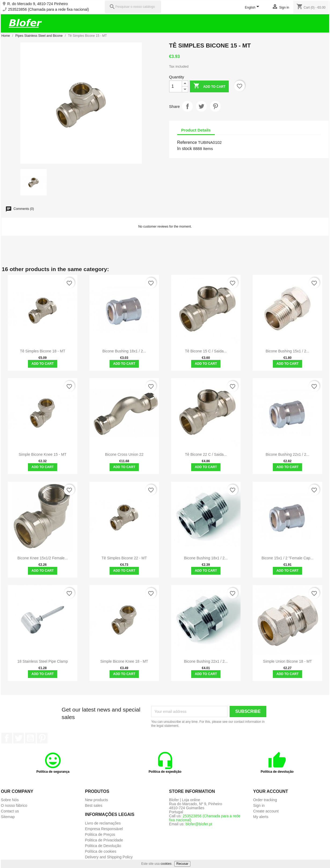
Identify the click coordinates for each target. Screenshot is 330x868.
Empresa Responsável (104, 829)
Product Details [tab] (196, 130)
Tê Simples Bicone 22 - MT (124, 558)
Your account (271, 791)
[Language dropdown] (253, 8)
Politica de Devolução (103, 846)
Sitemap (8, 817)
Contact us (10, 811)
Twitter (19, 738)
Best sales (94, 805)
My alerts (261, 817)
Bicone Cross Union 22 (124, 454)
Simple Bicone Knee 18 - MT (124, 661)
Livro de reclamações (103, 823)
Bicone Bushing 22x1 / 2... (287, 454)
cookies (166, 864)
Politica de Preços (100, 834)
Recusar (182, 864)
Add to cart (209, 86)
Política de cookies (101, 851)
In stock (185, 149)
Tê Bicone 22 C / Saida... (206, 454)
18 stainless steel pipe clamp (42, 661)
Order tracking (265, 800)
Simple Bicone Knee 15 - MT (42, 454)
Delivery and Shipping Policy (109, 857)
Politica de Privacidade (104, 840)
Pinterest (215, 106)
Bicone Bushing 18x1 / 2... (124, 351)
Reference (187, 142)
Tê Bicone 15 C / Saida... (206, 351)
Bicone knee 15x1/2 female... (43, 558)
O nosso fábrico (14, 805)
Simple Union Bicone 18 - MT (288, 661)
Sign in (259, 805)
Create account (266, 811)
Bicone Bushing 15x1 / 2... (287, 351)
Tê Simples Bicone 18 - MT (43, 351)
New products (96, 800)
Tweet (201, 106)
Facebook (7, 738)
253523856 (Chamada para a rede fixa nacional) (48, 10)
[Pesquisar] (133, 7)
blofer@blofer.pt (199, 824)
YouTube (30, 738)
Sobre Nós (10, 800)
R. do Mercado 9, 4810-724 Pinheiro (38, 4)
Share (187, 106)
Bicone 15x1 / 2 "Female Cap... (287, 558)
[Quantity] (176, 86)
